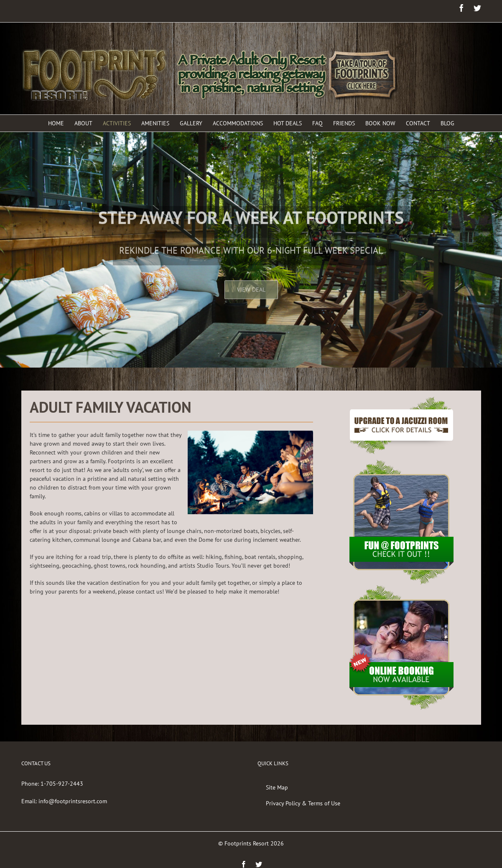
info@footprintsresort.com (73, 801)
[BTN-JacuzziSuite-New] (402, 401)
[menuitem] (61, 123)
